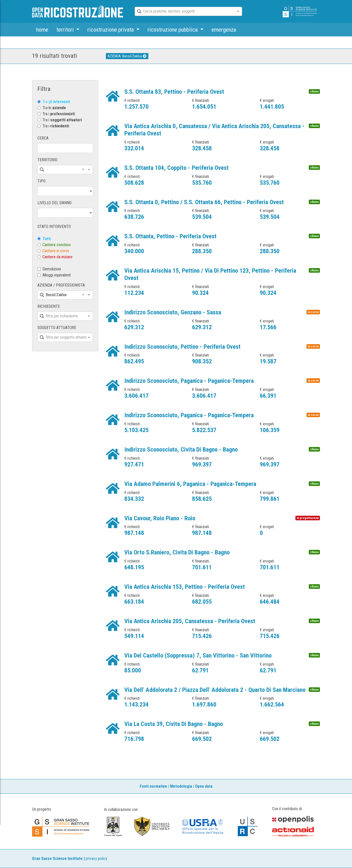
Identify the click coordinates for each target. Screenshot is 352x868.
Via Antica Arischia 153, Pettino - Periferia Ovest (185, 587)
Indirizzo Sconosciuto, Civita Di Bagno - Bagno (181, 450)
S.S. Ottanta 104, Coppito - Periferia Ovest (177, 168)
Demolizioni (52, 269)
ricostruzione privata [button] (111, 30)
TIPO (41, 181)
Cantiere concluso (57, 245)
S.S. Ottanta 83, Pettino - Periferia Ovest (174, 92)
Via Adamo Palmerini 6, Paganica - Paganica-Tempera (190, 484)
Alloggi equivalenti (57, 275)
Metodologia (181, 786)
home (42, 30)
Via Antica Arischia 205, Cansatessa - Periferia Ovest (190, 621)
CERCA (43, 138)
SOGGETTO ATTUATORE (57, 328)
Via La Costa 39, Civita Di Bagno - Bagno (174, 724)
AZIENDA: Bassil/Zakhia (127, 56)
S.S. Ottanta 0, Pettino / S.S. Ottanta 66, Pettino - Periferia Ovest (204, 202)
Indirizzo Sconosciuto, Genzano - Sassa (173, 312)
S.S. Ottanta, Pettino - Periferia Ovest (170, 236)
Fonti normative (153, 786)
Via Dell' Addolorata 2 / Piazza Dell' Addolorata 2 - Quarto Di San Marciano (215, 690)
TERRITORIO (47, 160)
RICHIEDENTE (49, 306)
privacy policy (97, 859)
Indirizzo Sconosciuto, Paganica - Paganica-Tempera (189, 381)
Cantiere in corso (56, 251)
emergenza (224, 30)
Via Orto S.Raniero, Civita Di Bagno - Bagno (177, 552)
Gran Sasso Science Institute (57, 859)
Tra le (54, 108)
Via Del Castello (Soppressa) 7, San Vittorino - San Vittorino (198, 655)
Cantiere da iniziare (57, 257)
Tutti (47, 239)
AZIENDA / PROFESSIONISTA (61, 285)
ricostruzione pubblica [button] (173, 30)
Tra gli (56, 102)
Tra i (59, 114)
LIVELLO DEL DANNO (54, 203)
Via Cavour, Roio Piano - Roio (160, 518)
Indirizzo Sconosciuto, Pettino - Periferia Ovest (182, 347)
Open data (204, 786)
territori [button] (66, 30)
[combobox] (184, 12)
